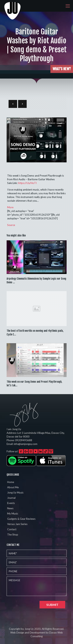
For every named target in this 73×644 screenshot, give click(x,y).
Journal (11, 498)
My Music (13, 514)
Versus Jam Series (17, 524)
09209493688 (24, 440)
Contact (12, 529)
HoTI (27, 183)
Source (11, 225)
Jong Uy (29, 629)
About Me (13, 487)
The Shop (13, 535)
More (10, 207)
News (10, 508)
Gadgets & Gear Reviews (21, 519)
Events (11, 503)
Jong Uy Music (15, 493)
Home (11, 482)
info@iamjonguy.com (26, 444)
